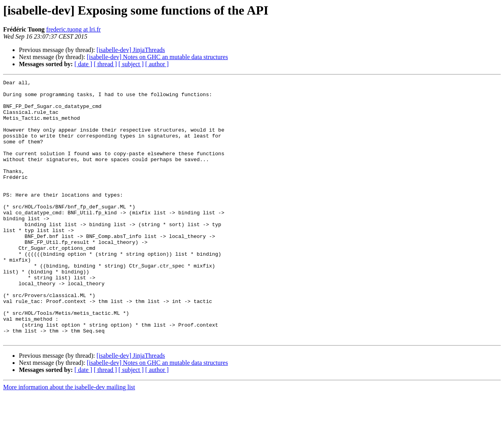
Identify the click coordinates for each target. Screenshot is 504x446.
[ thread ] (105, 64)
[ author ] (157, 64)
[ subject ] (131, 64)
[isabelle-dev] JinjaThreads (131, 50)
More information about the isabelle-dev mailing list (69, 439)
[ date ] (83, 64)
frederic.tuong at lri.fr (73, 29)
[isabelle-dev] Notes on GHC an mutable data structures (157, 57)
